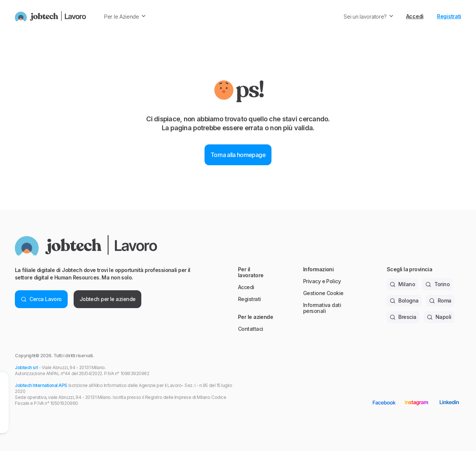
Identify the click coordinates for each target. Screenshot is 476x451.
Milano (402, 284)
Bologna (404, 300)
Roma (440, 300)
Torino (438, 284)
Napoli (439, 317)
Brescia (403, 317)
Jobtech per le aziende (108, 299)
